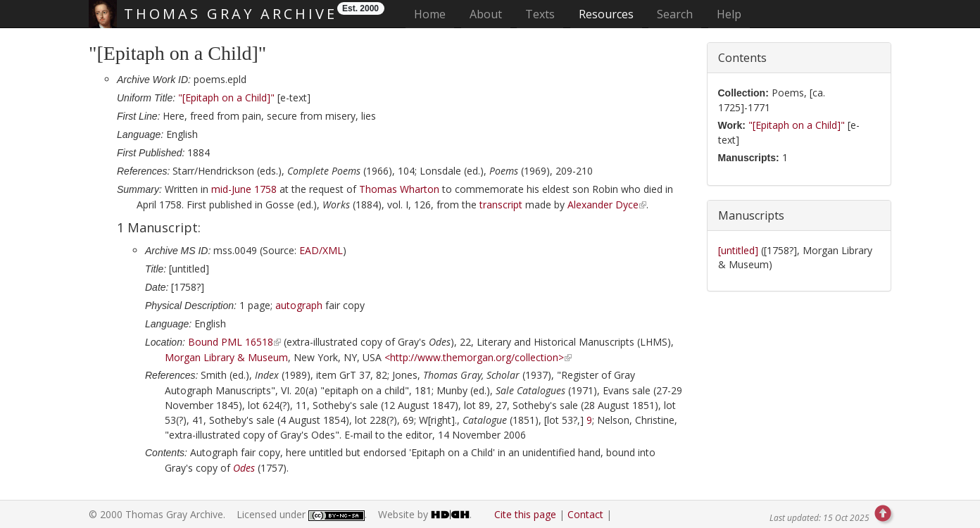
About (486, 14)
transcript (501, 205)
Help (729, 14)
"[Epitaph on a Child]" (226, 98)
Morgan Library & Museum (226, 357)
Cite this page (525, 514)
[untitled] (740, 250)
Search (675, 14)
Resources (606, 14)
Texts (540, 14)
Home (434, 14)
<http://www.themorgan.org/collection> (474, 357)
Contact (585, 514)
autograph (299, 305)
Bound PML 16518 (231, 342)
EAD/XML (321, 250)
